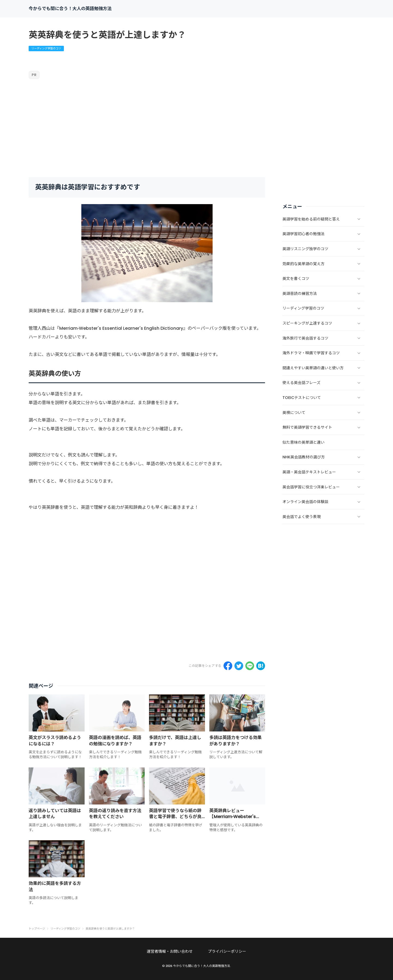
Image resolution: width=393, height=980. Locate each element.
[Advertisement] (147, 128)
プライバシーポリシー (227, 951)
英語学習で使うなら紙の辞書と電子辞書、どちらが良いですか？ (175, 817)
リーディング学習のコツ (46, 48)
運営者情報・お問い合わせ (170, 951)
